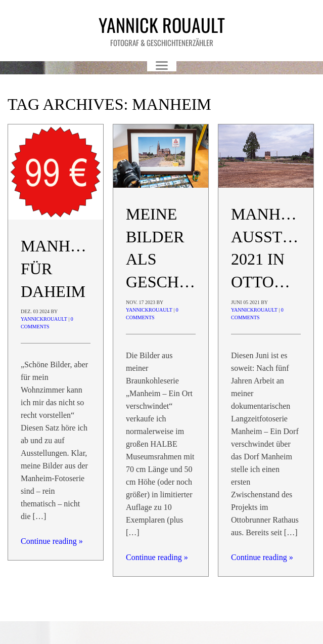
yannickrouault (44, 319)
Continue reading (52, 541)
